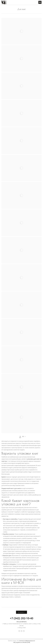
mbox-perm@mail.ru (22, 622)
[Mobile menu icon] (40, 2)
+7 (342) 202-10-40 (22, 618)
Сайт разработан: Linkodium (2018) (22, 642)
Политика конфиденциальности (27, 641)
